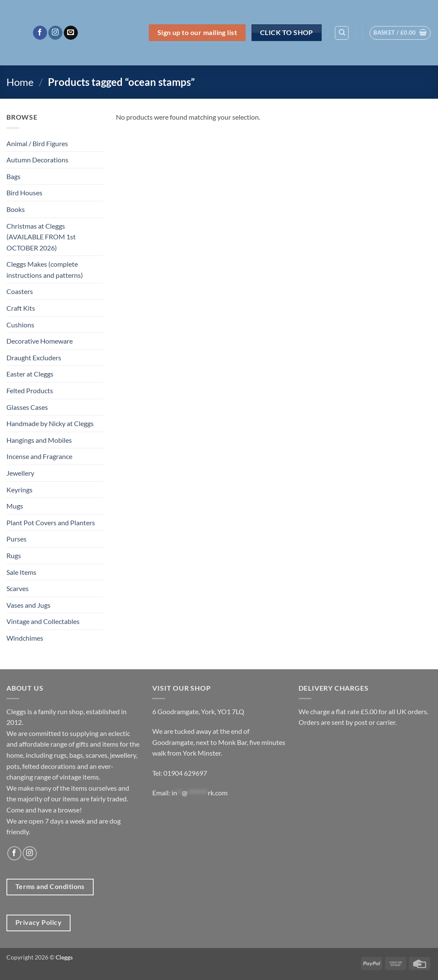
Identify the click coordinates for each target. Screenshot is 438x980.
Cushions (20, 325)
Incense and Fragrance (39, 456)
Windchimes (25, 638)
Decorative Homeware (40, 341)
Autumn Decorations (37, 160)
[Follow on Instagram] (55, 33)
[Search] (342, 33)
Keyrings (19, 490)
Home (20, 82)
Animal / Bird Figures (37, 143)
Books (16, 209)
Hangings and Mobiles (39, 440)
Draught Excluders (34, 358)
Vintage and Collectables (43, 621)
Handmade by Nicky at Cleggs (50, 423)
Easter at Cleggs (30, 374)
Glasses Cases (27, 407)
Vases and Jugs (28, 605)
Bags (13, 176)
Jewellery (20, 473)
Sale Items (21, 572)
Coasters (20, 291)
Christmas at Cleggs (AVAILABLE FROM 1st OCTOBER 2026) (41, 237)
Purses (16, 539)
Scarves (18, 588)
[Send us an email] (71, 33)
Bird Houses (24, 193)
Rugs (14, 555)
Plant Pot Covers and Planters (51, 522)
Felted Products (30, 390)
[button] (400, 33)
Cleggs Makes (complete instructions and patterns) (45, 269)
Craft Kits (21, 308)
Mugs (15, 506)
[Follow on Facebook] (40, 33)
